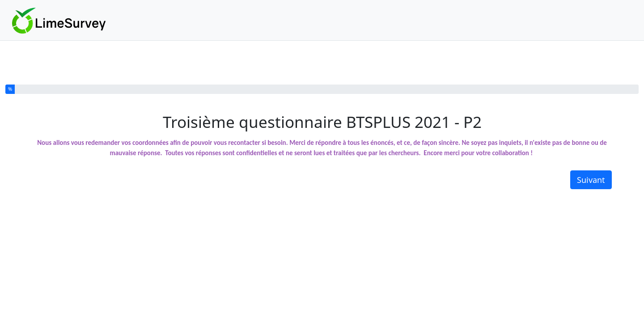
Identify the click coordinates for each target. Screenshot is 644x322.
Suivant (591, 180)
